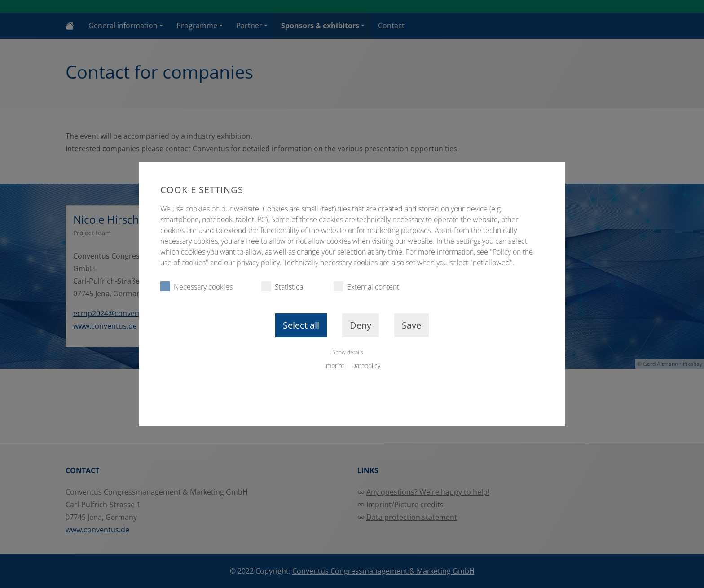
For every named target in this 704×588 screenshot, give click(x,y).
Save (411, 325)
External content (366, 287)
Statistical (283, 287)
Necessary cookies (196, 287)
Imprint (334, 366)
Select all (301, 325)
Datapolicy (366, 366)
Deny (361, 325)
